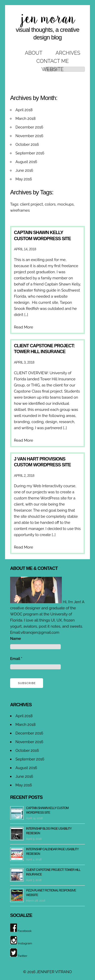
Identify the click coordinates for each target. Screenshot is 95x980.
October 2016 (27, 145)
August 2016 (26, 162)
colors (50, 204)
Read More (23, 327)
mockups (66, 204)
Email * (16, 659)
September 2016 (30, 153)
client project (32, 204)
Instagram (21, 943)
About (34, 53)
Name (16, 639)
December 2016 (29, 127)
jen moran (48, 19)
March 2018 (25, 119)
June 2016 (24, 170)
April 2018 (24, 110)
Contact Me (52, 61)
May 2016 (24, 179)
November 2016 (29, 136)
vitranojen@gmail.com (40, 632)
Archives (68, 53)
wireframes (20, 210)
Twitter (19, 956)
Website (53, 69)
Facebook (21, 931)
